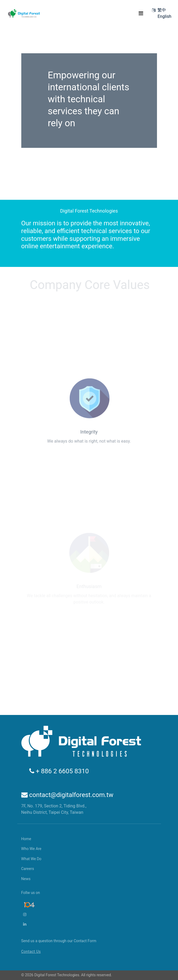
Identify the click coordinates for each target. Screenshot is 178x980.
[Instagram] (29, 914)
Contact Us (31, 951)
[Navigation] (141, 13)
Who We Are (31, 849)
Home (26, 839)
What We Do (31, 859)
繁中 (162, 10)
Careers (28, 869)
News (26, 879)
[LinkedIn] (29, 924)
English (164, 16)
